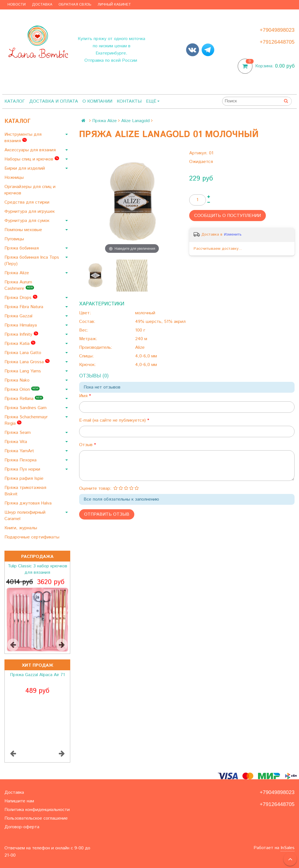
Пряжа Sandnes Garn (26, 408)
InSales (288, 848)
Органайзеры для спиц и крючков (30, 190)
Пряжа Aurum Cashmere (19, 285)
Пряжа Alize (17, 273)
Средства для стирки (28, 202)
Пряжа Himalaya (21, 325)
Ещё (153, 101)
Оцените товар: (95, 489)
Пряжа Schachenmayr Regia (26, 420)
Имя (84, 396)
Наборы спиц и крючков (32, 159)
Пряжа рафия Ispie (25, 478)
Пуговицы (15, 239)
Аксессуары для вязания (31, 150)
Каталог (15, 101)
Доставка (42, 5)
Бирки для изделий (25, 168)
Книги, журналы (21, 528)
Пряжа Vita (16, 442)
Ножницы (15, 178)
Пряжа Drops (21, 298)
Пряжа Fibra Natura (25, 307)
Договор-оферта (22, 827)
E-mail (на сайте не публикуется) (113, 420)
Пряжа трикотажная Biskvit (25, 491)
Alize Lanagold (135, 121)
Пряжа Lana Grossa (27, 362)
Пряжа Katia (20, 344)
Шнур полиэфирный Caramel (25, 516)
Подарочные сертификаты (33, 537)
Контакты (129, 101)
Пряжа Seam (18, 433)
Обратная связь (75, 5)
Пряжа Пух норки (23, 469)
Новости (17, 5)
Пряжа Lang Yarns (23, 371)
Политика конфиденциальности (37, 810)
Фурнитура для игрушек (30, 212)
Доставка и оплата (54, 101)
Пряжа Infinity (21, 334)
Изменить (233, 234)
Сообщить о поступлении (228, 216)
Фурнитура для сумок (28, 221)
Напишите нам (19, 801)
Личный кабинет (114, 5)
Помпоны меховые (24, 230)
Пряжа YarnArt (20, 451)
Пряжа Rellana (24, 399)
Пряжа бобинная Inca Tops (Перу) (32, 261)
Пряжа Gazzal (19, 316)
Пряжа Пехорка (21, 460)
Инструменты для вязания (23, 138)
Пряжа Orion (22, 390)
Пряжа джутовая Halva (29, 503)
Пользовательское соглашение (36, 818)
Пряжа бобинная (22, 248)
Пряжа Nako (18, 380)
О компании (97, 101)
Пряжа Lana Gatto (24, 353)
